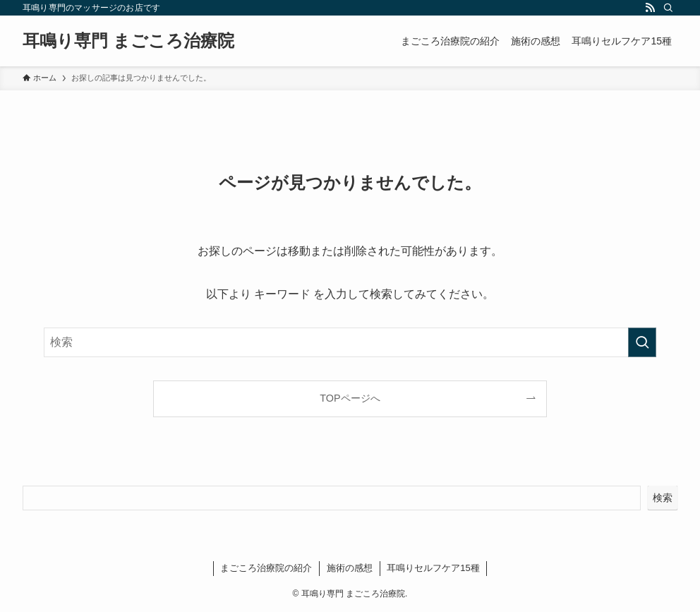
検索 (663, 498)
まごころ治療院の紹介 (266, 568)
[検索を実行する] (642, 342)
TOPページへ (350, 398)
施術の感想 (350, 568)
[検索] (668, 8)
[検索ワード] (350, 342)
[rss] (650, 8)
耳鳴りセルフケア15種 (433, 568)
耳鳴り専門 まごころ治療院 (128, 41)
